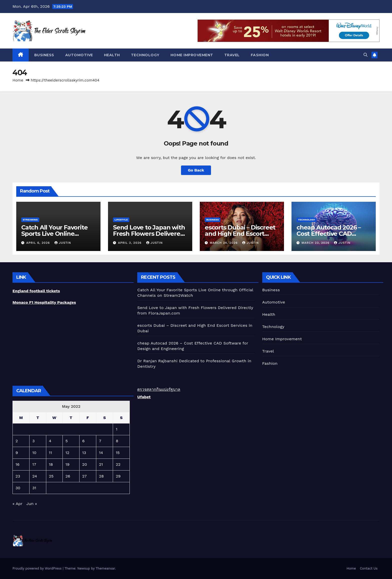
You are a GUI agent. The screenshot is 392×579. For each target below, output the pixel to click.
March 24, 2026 (224, 243)
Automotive (79, 55)
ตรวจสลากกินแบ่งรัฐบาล (159, 389)
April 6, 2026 (39, 243)
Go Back (196, 170)
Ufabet (144, 397)
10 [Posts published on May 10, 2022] (34, 453)
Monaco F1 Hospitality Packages (44, 302)
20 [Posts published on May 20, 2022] (85, 464)
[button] (365, 55)
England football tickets (36, 291)
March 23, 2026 (316, 243)
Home (18, 80)
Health (112, 55)
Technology (145, 55)
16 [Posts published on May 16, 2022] (17, 464)
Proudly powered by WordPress (38, 568)
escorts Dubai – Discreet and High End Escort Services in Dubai (240, 234)
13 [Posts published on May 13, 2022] (84, 453)
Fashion (260, 55)
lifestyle (121, 220)
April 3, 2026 (130, 243)
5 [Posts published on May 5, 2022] (67, 441)
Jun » (31, 504)
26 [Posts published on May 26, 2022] (68, 476)
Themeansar (105, 568)
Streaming (30, 220)
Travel (232, 55)
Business (44, 55)
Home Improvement (192, 55)
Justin (63, 243)
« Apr (17, 504)
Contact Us (369, 568)
